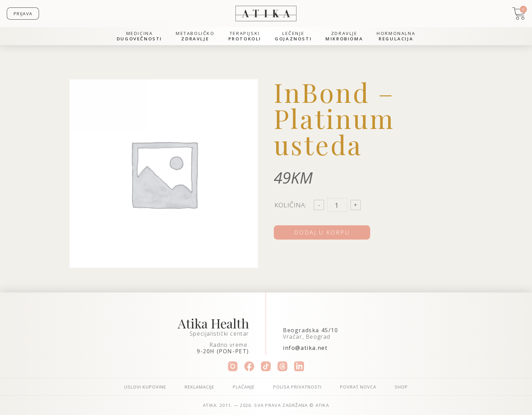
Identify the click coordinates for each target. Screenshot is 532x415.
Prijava (23, 14)
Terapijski (245, 36)
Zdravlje (344, 36)
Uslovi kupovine (145, 387)
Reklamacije (199, 387)
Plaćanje (244, 387)
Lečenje (293, 36)
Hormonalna (396, 36)
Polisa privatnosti (297, 387)
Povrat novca (358, 387)
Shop (401, 387)
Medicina (139, 36)
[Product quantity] (337, 205)
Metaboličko (195, 36)
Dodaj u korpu (322, 232)
